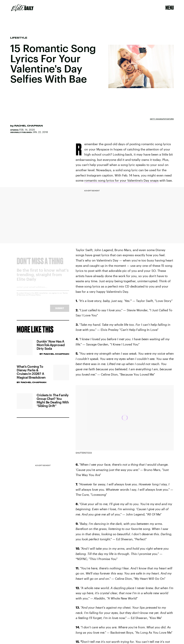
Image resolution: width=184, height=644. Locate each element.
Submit (60, 311)
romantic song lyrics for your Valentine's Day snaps (121, 180)
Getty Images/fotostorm (162, 119)
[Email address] (43, 291)
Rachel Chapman (29, 126)
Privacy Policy (35, 298)
